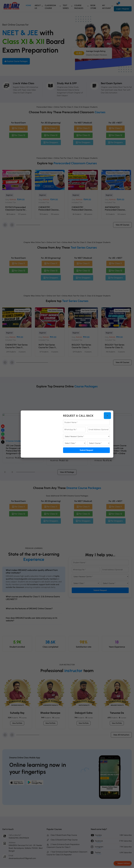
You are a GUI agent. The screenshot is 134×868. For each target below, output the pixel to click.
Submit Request (86, 450)
